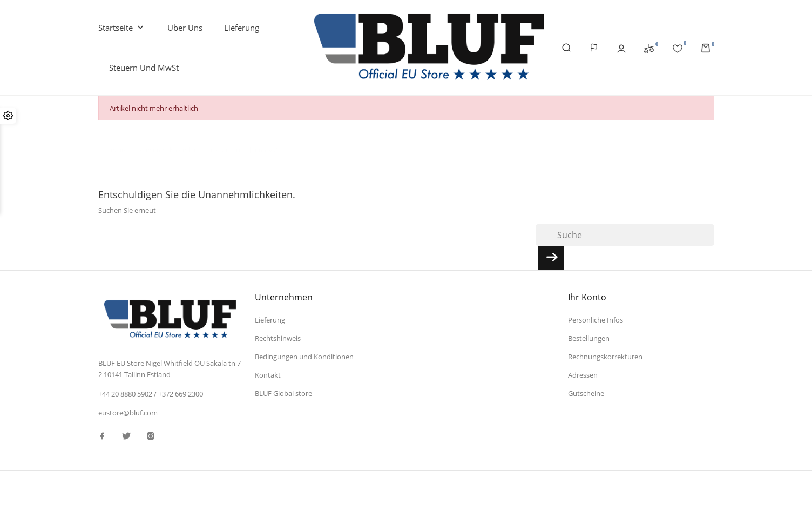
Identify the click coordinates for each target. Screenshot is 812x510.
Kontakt (268, 375)
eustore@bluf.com (128, 413)
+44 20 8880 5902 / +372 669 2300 (151, 394)
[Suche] (625, 235)
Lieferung (242, 28)
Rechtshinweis (278, 338)
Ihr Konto (587, 297)
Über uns (185, 28)
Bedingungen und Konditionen (304, 357)
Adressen (583, 375)
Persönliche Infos (596, 320)
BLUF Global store (283, 393)
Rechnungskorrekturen (605, 357)
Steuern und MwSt (144, 68)
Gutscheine (586, 393)
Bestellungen (589, 338)
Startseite (122, 28)
